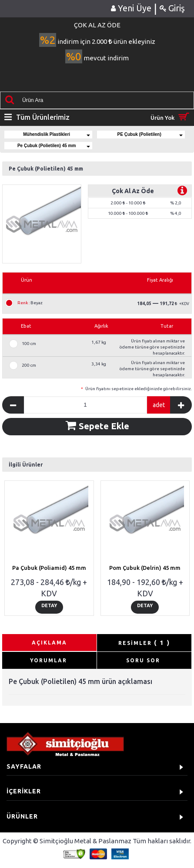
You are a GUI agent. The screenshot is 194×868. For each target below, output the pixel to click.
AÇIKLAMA (49, 643)
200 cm (29, 365)
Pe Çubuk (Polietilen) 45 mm (54, 146)
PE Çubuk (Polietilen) (150, 134)
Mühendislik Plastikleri (57, 134)
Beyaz (30, 303)
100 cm (29, 344)
